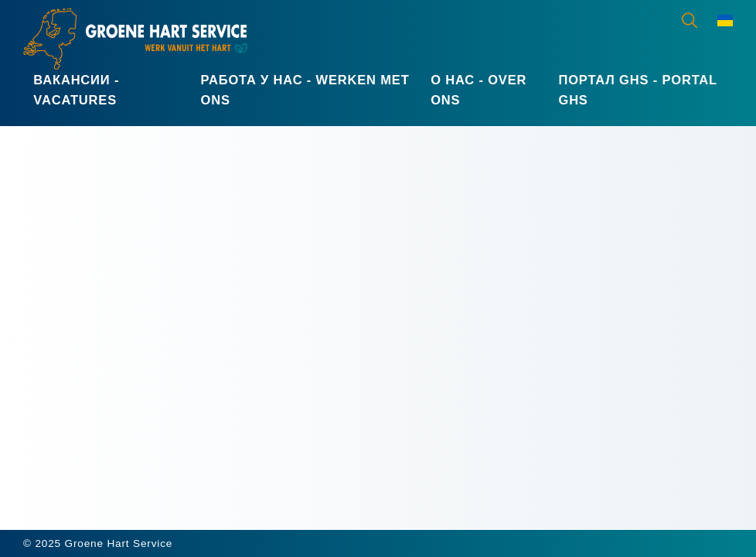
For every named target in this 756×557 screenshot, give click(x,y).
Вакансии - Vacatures (76, 90)
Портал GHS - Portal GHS (637, 90)
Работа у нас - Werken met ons (305, 90)
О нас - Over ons (478, 90)
